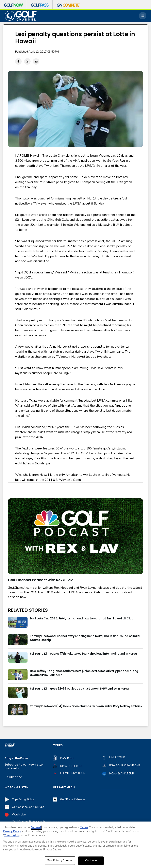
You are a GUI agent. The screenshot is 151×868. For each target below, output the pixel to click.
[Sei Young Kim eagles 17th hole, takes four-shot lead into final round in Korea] (18, 657)
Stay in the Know (16, 758)
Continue (91, 861)
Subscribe (15, 777)
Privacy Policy (12, 831)
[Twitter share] (27, 61)
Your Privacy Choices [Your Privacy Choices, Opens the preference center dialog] (60, 861)
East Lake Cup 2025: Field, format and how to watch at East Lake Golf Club (82, 619)
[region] (75, 845)
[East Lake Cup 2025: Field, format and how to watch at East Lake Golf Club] (18, 622)
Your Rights (12, 835)
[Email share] (36, 61)
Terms (84, 827)
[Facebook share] (18, 61)
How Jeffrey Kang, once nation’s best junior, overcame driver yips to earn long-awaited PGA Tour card (85, 673)
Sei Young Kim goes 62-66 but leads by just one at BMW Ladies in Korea (79, 689)
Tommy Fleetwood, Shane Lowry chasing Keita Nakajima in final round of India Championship (85, 638)
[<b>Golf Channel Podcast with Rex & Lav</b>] (75, 536)
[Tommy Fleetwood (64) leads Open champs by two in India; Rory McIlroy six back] (18, 710)
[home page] (21, 16)
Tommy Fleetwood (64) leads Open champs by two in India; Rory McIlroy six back (86, 706)
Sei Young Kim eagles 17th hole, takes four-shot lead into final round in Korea (83, 654)
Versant (36, 827)
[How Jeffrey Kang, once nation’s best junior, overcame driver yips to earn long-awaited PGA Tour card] (18, 675)
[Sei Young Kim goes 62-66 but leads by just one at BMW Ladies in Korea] (18, 692)
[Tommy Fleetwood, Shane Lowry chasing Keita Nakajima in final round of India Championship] (18, 640)
